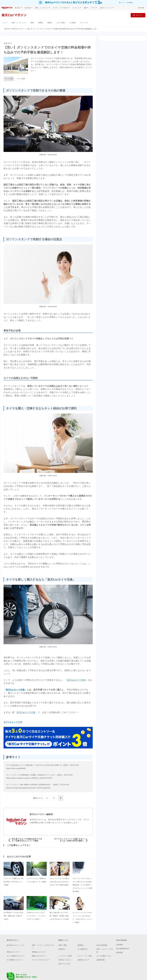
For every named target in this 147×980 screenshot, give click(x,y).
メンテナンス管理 (65, 956)
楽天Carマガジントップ (15, 945)
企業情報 (119, 945)
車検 (32, 23)
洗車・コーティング (19, 23)
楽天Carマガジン (18, 29)
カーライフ (84, 23)
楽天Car (7, 29)
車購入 (50, 23)
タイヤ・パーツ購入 (85, 956)
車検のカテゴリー (13, 952)
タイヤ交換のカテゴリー (16, 956)
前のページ (38, 798)
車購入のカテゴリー (39, 956)
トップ (5, 23)
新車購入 (81, 945)
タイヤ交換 (61, 23)
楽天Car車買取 (102, 945)
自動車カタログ (83, 960)
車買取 (41, 23)
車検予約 (62, 949)
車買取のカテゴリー (39, 952)
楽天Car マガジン (65, 960)
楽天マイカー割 (64, 964)
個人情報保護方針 (123, 949)
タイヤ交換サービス (104, 956)
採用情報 (119, 953)
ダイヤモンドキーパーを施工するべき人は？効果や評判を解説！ (69, 840)
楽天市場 (141, 8)
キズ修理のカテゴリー (15, 960)
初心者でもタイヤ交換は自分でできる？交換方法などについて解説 (27, 840)
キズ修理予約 (82, 949)
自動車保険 (101, 960)
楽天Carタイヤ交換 (76, 680)
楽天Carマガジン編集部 (41, 814)
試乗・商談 (63, 945)
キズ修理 (72, 23)
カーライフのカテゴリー (41, 960)
